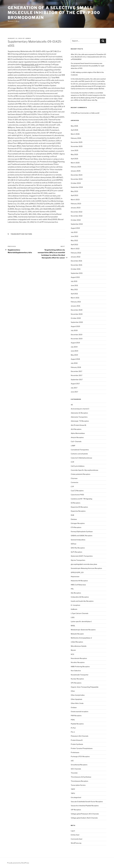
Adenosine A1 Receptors (79, 413)
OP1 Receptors (76, 683)
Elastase (74, 519)
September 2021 (77, 273)
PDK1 (73, 720)
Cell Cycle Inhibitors (78, 466)
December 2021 (76, 261)
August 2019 (75, 343)
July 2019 (74, 347)
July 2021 (74, 281)
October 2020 (76, 318)
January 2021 (75, 306)
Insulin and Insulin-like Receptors (82, 601)
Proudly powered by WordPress (18, 863)
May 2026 (74, 126)
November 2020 (77, 314)
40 (72, 405)
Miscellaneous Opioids (79, 646)
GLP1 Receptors (76, 552)
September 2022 (77, 224)
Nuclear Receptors (77, 679)
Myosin (73, 650)
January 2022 (76, 257)
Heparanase (75, 576)
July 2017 (74, 388)
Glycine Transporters (78, 560)
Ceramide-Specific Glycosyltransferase (84, 470)
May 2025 (74, 154)
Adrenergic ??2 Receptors (80, 421)
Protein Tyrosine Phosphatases (82, 748)
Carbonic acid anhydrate (79, 454)
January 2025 (76, 171)
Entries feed (75, 835)
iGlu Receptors (76, 593)
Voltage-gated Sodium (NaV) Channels (84, 818)
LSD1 (73, 617)
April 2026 (74, 130)
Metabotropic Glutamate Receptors (83, 630)
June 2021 (74, 285)
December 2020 (77, 310)
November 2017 (77, 375)
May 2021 (74, 289)
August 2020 (75, 326)
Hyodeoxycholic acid (30, 65)
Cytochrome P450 (77, 495)
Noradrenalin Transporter (80, 675)
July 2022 (74, 232)
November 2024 (77, 179)
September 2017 (77, 380)
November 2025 (77, 146)
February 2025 (76, 167)
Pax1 (55, 162)
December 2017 (76, 371)
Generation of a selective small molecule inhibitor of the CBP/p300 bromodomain (54, 13)
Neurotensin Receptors (79, 658)
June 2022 (74, 236)
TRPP (73, 789)
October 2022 (76, 220)
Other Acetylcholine (78, 695)
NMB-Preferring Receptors (80, 667)
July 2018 (74, 363)
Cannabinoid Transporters (80, 450)
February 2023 (76, 204)
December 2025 (77, 142)
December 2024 (77, 175)
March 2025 (75, 163)
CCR (72, 462)
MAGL (73, 626)
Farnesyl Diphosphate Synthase (82, 531)
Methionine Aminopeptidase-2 (81, 638)
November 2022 (77, 216)
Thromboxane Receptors (79, 781)
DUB (72, 515)
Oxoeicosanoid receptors (80, 711)
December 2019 (77, 335)
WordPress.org (76, 843)
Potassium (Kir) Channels (80, 736)
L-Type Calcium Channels (80, 613)
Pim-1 (73, 732)
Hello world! (95, 113)
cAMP (73, 446)
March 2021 (75, 298)
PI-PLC (73, 728)
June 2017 (74, 392)
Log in (73, 831)
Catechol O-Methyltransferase (81, 458)
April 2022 (74, 244)
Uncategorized (76, 797)
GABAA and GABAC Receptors (82, 536)
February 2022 (76, 253)
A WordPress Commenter (80, 113)
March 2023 (75, 200)
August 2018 (75, 359)
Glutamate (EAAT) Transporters (82, 556)
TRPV (73, 793)
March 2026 (75, 134)
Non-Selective (76, 671)
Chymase (74, 478)
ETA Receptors (76, 527)
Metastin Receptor (77, 634)
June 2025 (75, 150)
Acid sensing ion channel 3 (80, 409)
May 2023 (74, 191)
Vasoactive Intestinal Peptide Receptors (85, 806)
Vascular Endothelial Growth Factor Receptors (87, 802)
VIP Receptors (76, 810)
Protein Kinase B (77, 740)
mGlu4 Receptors (77, 642)
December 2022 (77, 212)
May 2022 (74, 240)
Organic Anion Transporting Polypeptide (85, 687)
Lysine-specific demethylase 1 (81, 621)
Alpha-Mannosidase (78, 433)
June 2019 (74, 351)
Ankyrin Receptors (77, 437)
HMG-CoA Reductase (78, 585)
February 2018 (76, 367)
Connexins (75, 482)
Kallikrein (74, 609)
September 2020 (77, 322)
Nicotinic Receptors (78, 662)
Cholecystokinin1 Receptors (81, 474)
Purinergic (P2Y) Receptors (80, 756)
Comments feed (76, 839)
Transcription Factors (21, 234)
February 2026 (76, 138)
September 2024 (77, 187)
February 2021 (76, 302)
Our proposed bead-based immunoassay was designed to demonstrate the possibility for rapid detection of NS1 (87, 66)
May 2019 (74, 355)
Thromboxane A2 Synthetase (81, 777)
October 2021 (76, 269)
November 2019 (77, 339)
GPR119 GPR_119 (77, 572)
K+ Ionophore (75, 605)
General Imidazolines (78, 540)
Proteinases (75, 752)
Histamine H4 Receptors (79, 581)
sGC (72, 761)
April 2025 (74, 159)
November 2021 (77, 265)
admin (28, 38)
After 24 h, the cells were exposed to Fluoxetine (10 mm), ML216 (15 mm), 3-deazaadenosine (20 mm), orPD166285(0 (88, 57)
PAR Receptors (76, 716)
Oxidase (74, 707)
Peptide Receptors (77, 724)
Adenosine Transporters (79, 417)
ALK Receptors (76, 429)
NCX (72, 654)
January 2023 (76, 208)
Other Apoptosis (76, 699)
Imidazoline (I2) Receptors (80, 597)
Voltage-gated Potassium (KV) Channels (85, 814)
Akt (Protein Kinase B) (78, 425)
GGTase (74, 544)
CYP (72, 487)
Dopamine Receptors (78, 511)
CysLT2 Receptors (77, 491)
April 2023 (74, 195)
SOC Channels (76, 769)
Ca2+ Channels (76, 441)
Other (73, 691)
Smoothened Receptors (79, 765)
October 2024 (76, 183)
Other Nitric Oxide (77, 703)
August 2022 (75, 228)
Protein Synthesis (77, 744)
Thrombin (74, 773)
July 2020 (74, 330)
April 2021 (74, 294)
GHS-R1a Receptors (78, 548)
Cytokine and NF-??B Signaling (81, 499)
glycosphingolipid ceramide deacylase (84, 564)
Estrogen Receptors (78, 523)
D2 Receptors (76, 503)
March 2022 (75, 249)
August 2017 (75, 384)
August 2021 (75, 277)
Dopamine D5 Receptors (79, 507)
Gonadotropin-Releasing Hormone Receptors (86, 568)
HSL (72, 589)
